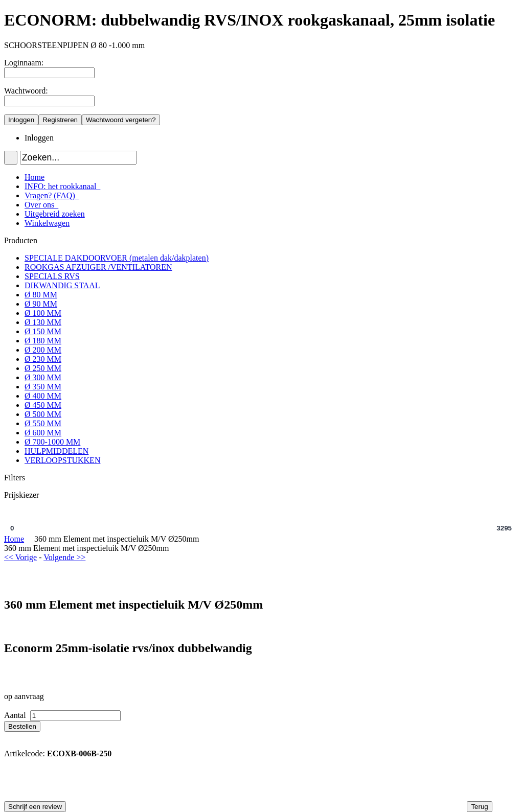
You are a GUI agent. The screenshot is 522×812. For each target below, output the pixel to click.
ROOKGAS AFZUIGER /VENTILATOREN (98, 267)
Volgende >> (64, 557)
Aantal (16, 715)
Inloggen (39, 138)
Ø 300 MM (43, 377)
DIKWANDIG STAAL (62, 285)
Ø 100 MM (43, 313)
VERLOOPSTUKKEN (62, 460)
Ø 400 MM (43, 396)
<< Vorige (20, 557)
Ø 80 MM (41, 295)
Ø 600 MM (43, 433)
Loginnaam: (24, 63)
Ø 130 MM (43, 322)
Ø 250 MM (43, 368)
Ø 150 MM (43, 331)
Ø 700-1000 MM (52, 442)
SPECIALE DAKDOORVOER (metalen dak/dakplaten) (117, 258)
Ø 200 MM (43, 350)
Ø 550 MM (43, 423)
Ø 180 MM (43, 341)
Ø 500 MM (43, 414)
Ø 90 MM (41, 304)
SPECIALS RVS (52, 276)
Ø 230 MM (43, 359)
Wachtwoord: (26, 91)
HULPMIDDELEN (56, 451)
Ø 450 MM (43, 405)
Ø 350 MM (43, 387)
